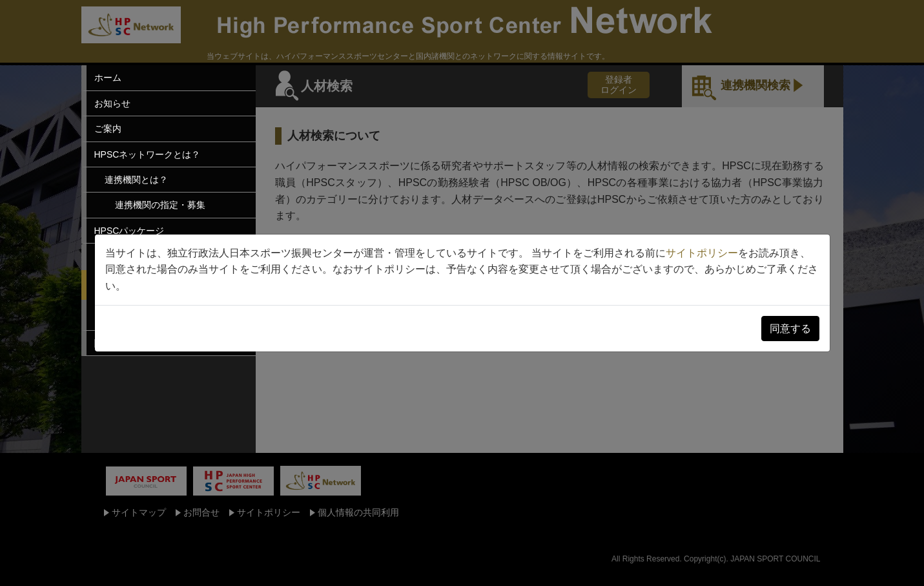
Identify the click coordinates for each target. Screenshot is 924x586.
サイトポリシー (702, 253)
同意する (790, 329)
